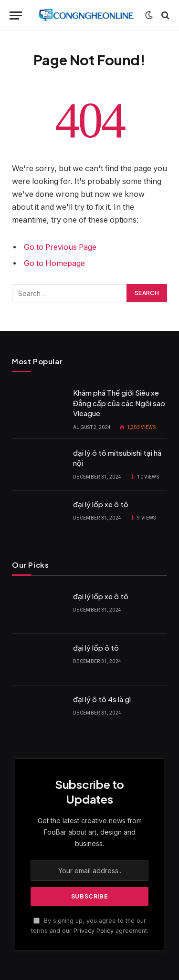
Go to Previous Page (60, 247)
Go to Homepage (54, 263)
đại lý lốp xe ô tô (101, 504)
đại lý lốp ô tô (96, 648)
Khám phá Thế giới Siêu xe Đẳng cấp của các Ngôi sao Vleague (119, 403)
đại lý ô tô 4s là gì (102, 699)
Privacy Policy (94, 931)
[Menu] (16, 15)
